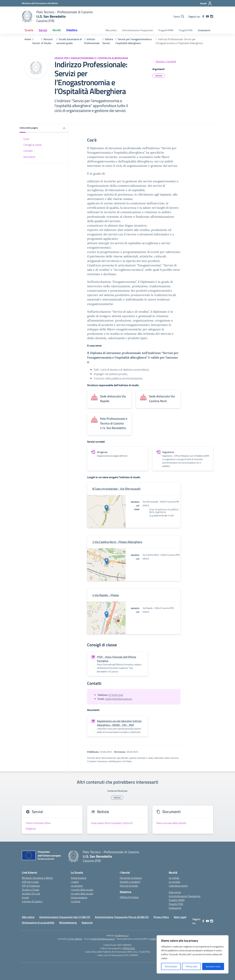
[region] (193, 954)
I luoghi (75, 882)
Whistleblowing (68, 923)
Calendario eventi (178, 886)
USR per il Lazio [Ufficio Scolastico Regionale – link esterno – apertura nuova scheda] (30, 882)
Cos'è (26, 139)
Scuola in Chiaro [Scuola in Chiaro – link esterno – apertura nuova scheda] (31, 890)
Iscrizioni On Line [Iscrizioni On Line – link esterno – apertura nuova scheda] (31, 894)
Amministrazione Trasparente (138, 30)
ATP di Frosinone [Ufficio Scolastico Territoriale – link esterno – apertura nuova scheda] (31, 886)
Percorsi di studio (129, 886)
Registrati (87, 923)
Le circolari (174, 882)
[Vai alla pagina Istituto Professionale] (92, 41)
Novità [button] (57, 30)
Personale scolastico (131, 878)
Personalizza (171, 966)
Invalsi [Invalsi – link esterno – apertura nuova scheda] (25, 897)
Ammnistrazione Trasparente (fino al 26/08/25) (122, 917)
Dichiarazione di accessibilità (38, 923)
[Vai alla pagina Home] (28, 39)
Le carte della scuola (82, 894)
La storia (75, 901)
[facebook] (203, 16)
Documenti (29, 157)
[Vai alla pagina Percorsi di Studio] (47, 41)
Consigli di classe (33, 145)
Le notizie (174, 878)
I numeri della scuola (82, 890)
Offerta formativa (129, 897)
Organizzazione (79, 897)
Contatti (28, 151)
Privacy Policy (161, 917)
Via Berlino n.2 (122, 935)
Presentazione (79, 878)
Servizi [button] (43, 30)
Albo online (111, 30)
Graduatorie (204, 30)
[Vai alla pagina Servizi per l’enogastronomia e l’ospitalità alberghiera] (134, 41)
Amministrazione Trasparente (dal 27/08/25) (65, 917)
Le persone (77, 886)
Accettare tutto (213, 966)
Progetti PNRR (166, 30)
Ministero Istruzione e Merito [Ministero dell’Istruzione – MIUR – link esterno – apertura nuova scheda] (37, 878)
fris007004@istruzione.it (119, 699)
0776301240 (116, 695)
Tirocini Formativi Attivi (38, 823)
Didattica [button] (72, 30)
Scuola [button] (29, 30)
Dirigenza (31, 829)
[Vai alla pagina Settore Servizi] (108, 41)
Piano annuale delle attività (171, 823)
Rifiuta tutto (192, 966)
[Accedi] (206, 3)
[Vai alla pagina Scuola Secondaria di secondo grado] (69, 41)
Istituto (159, 75)
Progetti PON (186, 30)
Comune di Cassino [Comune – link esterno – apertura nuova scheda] (32, 901)
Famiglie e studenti (130, 882)
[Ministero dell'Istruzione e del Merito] (40, 3)
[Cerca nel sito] (179, 16)
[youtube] (207, 16)
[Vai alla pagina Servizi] (36, 43)
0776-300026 (75, 939)
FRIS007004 (129, 948)
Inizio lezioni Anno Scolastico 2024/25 (112, 823)
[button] (44, 128)
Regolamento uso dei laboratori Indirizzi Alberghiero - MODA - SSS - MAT (119, 723)
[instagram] (212, 16)
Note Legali (180, 917)
